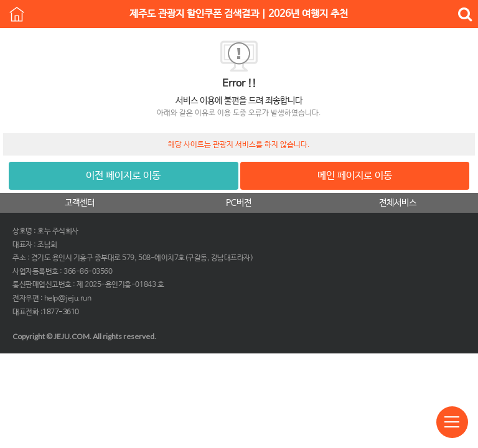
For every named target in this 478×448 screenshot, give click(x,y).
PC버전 (239, 203)
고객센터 (80, 203)
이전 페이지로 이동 (123, 176)
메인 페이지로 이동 (355, 176)
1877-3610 (61, 312)
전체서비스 (398, 203)
